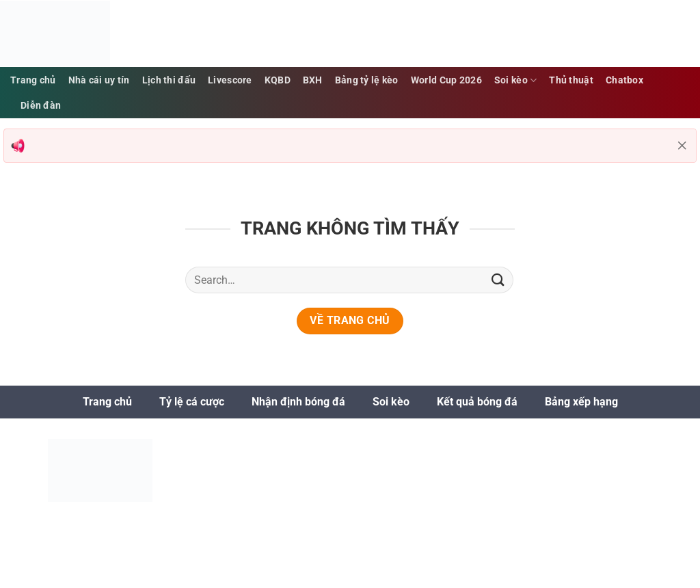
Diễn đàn (41, 106)
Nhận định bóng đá (298, 402)
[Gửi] (498, 280)
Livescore (230, 80)
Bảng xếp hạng (581, 402)
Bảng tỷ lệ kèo (367, 80)
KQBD (278, 80)
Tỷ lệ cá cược (192, 402)
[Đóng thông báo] (682, 146)
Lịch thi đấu (169, 80)
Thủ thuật (571, 80)
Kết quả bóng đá (477, 402)
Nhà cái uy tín (99, 80)
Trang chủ (33, 80)
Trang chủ (107, 402)
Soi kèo (516, 80)
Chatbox (624, 80)
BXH (313, 80)
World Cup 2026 (446, 80)
